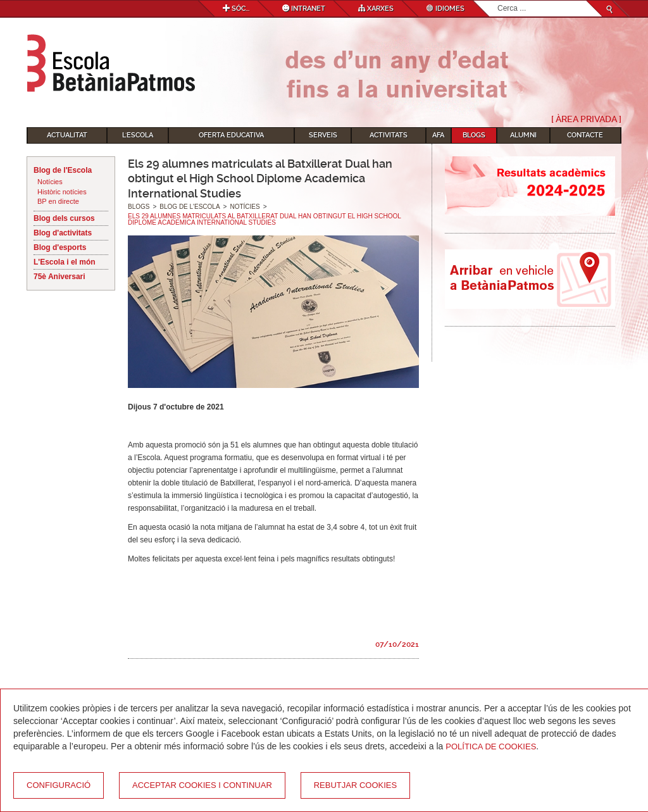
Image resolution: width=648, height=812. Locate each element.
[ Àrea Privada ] (586, 119)
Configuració (59, 785)
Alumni (523, 135)
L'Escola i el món (65, 262)
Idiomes (445, 9)
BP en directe (58, 201)
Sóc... (236, 9)
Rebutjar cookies (355, 785)
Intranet (304, 9)
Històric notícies (62, 192)
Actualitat (67, 135)
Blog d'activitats (63, 233)
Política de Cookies (491, 746)
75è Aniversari (59, 277)
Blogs (474, 135)
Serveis (323, 135)
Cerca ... (498, 1)
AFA (438, 135)
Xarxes (376, 9)
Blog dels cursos (64, 218)
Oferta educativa (231, 135)
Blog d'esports (60, 247)
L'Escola (138, 135)
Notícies (50, 182)
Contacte (585, 135)
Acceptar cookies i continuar (202, 785)
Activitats (389, 135)
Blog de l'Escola (63, 170)
